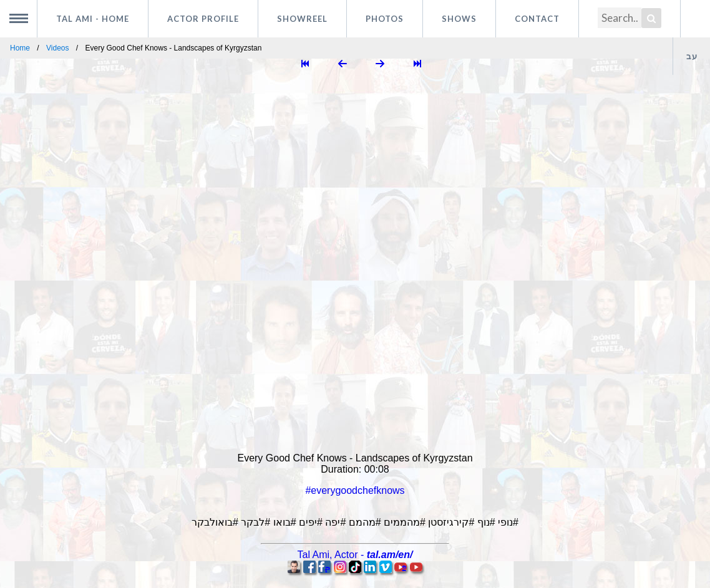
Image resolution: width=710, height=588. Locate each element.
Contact (537, 19)
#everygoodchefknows (355, 490)
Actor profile (203, 19)
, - (355, 555)
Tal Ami (93, 19)
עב (692, 56)
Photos (385, 19)
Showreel (302, 19)
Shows (459, 19)
